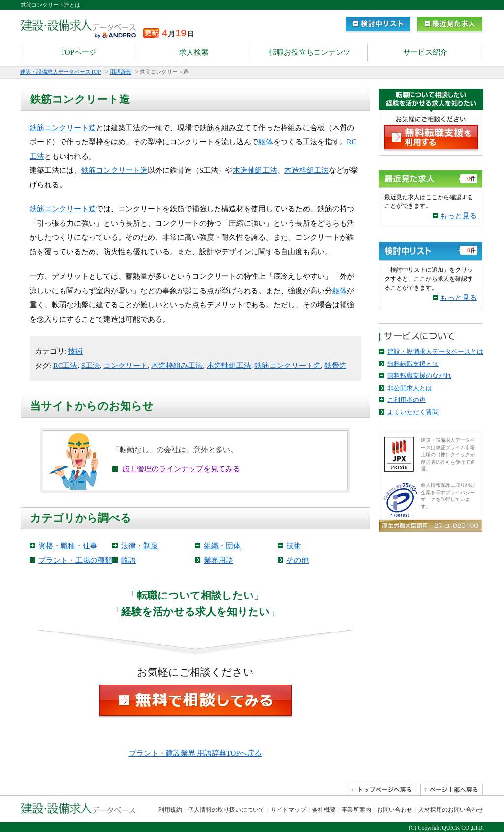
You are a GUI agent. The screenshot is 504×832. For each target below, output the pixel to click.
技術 (75, 351)
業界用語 (219, 560)
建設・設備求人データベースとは (435, 351)
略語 (128, 560)
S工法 (91, 366)
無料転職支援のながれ (419, 376)
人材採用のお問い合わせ (451, 810)
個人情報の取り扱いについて (226, 810)
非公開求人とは (410, 388)
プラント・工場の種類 (75, 560)
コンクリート (126, 366)
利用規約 (170, 810)
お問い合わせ (395, 810)
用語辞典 (121, 72)
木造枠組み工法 (177, 366)
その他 (298, 560)
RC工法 (65, 366)
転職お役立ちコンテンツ (310, 52)
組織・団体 (222, 546)
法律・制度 (140, 546)
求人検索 (194, 52)
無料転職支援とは (413, 364)
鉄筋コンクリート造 (63, 128)
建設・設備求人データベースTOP (61, 72)
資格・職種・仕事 (68, 546)
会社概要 (324, 810)
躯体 (266, 142)
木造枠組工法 (307, 170)
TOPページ (79, 52)
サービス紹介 (425, 52)
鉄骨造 (335, 366)
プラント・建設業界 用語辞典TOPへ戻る (196, 753)
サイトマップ (288, 810)
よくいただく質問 (413, 412)
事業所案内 (356, 810)
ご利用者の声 (407, 400)
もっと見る (458, 216)
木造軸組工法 (255, 170)
